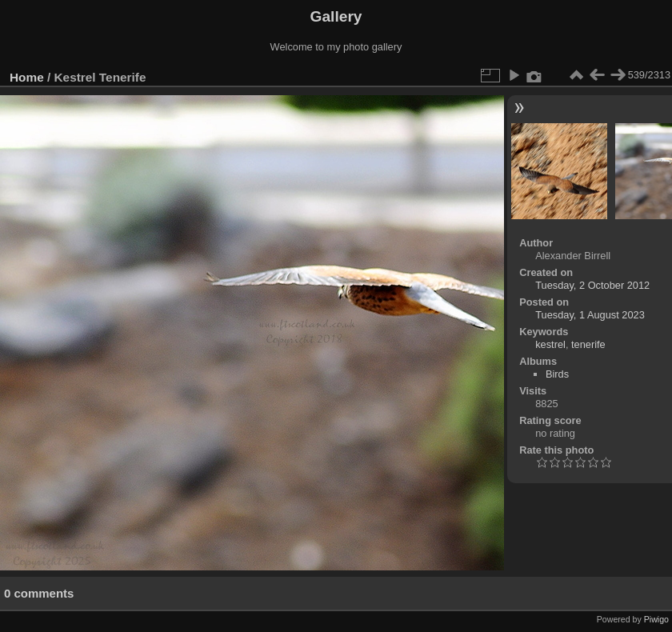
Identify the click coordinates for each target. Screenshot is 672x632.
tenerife (588, 344)
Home (27, 77)
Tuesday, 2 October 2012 (592, 285)
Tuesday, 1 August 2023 (590, 315)
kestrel (550, 344)
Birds (557, 374)
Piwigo (656, 619)
